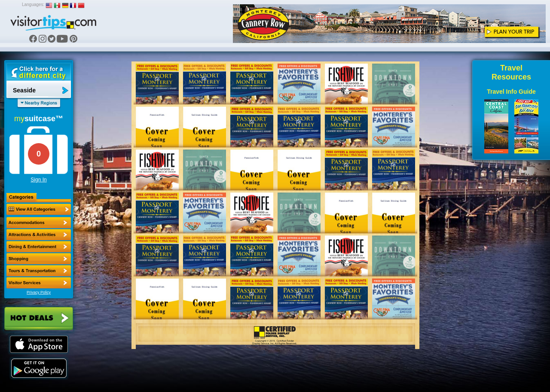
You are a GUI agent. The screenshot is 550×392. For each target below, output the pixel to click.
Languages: (33, 5)
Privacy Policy (39, 292)
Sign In (38, 180)
